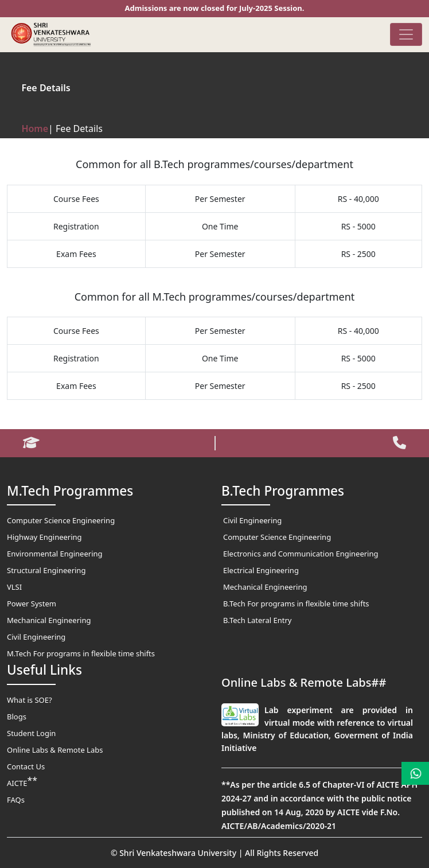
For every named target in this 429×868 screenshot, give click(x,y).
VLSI (14, 587)
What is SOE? (30, 700)
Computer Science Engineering (61, 520)
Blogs (17, 717)
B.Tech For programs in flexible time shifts (296, 604)
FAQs (16, 800)
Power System (32, 604)
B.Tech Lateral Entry (257, 620)
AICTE (22, 782)
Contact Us (26, 766)
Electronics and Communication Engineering (301, 554)
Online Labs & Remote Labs (55, 750)
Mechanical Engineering (49, 620)
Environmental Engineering (55, 554)
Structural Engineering (46, 570)
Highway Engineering (44, 537)
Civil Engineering (36, 637)
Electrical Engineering (261, 570)
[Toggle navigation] (406, 34)
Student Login (31, 733)
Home (35, 129)
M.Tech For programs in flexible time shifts (81, 653)
